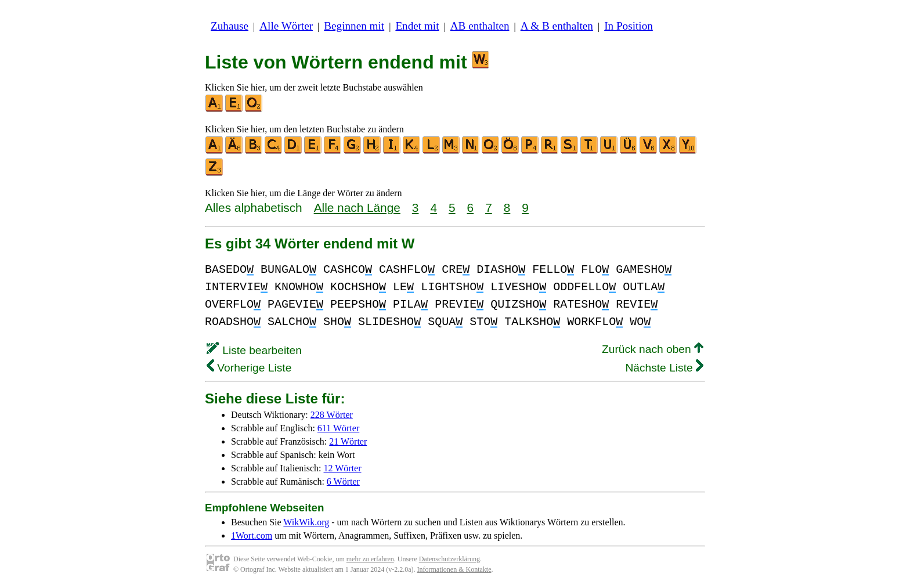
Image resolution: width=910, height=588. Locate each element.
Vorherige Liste (249, 368)
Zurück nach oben (653, 349)
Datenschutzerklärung (449, 559)
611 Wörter (338, 428)
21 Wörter (348, 441)
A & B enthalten (557, 26)
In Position (629, 26)
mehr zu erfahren (370, 559)
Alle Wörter (286, 26)
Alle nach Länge (357, 208)
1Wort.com (252, 535)
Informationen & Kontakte (454, 569)
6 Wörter (343, 481)
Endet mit (417, 26)
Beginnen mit (354, 26)
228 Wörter (332, 415)
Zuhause (230, 26)
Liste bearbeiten (254, 350)
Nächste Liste (664, 368)
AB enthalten (480, 26)
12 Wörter (343, 468)
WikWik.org (306, 522)
